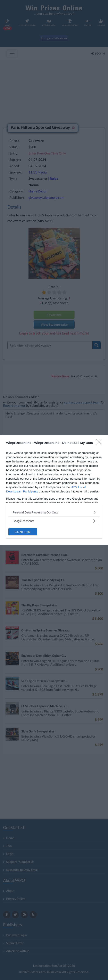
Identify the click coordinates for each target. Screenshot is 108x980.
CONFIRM (23, 532)
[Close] (100, 443)
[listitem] (54, 512)
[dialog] (54, 490)
